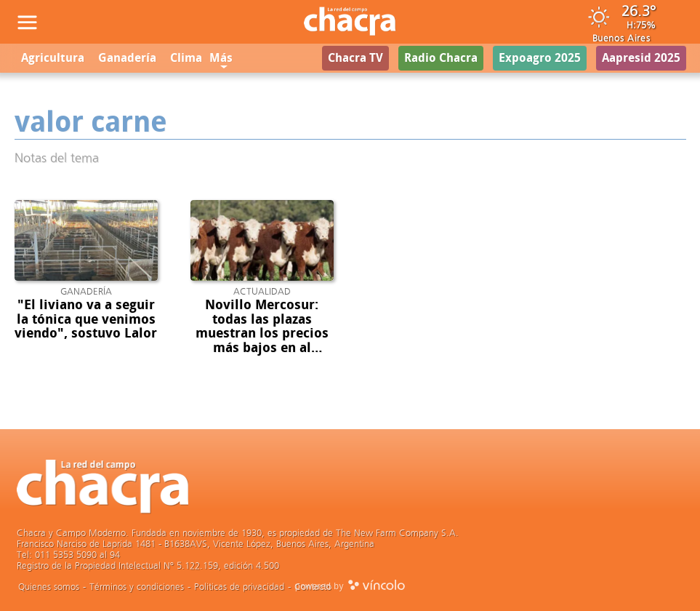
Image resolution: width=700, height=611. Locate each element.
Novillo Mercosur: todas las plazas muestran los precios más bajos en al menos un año (262, 334)
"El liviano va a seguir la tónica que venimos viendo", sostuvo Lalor (86, 319)
